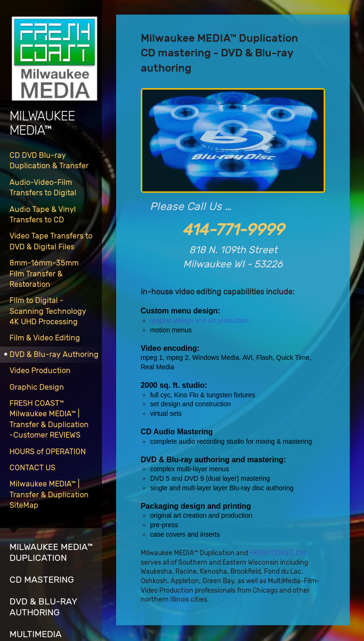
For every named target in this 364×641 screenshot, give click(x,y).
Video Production (40, 371)
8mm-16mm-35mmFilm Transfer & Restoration (44, 274)
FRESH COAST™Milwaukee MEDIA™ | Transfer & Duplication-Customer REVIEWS (49, 419)
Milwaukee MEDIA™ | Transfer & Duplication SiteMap (49, 494)
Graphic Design (37, 387)
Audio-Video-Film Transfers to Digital (43, 188)
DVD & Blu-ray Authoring (54, 354)
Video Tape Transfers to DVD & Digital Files (51, 241)
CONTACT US (32, 468)
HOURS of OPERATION (48, 452)
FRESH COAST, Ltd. (278, 553)
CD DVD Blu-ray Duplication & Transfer (49, 160)
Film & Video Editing (45, 338)
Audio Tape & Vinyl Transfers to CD (43, 215)
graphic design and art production (200, 320)
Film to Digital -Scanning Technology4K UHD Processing (48, 311)
